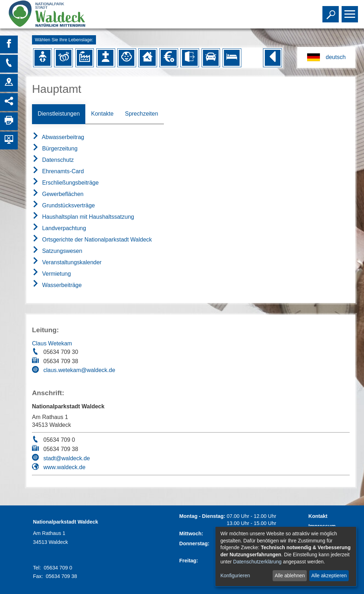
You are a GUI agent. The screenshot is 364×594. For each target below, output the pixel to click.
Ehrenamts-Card (58, 171)
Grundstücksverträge (63, 205)
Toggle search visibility (331, 11)
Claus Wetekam (52, 343)
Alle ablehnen (290, 576)
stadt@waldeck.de (67, 458)
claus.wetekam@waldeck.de (79, 370)
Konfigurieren (235, 576)
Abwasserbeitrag (58, 137)
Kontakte (102, 114)
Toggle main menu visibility (351, 11)
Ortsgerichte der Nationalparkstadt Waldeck (92, 240)
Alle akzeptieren (329, 576)
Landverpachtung (59, 228)
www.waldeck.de (64, 467)
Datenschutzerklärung (257, 562)
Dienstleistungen (59, 114)
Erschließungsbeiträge (65, 183)
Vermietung (51, 274)
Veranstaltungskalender (67, 262)
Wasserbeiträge (57, 285)
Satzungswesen (57, 251)
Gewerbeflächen (58, 194)
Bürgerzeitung (55, 148)
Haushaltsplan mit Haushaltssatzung (83, 217)
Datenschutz (53, 160)
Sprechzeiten (141, 114)
